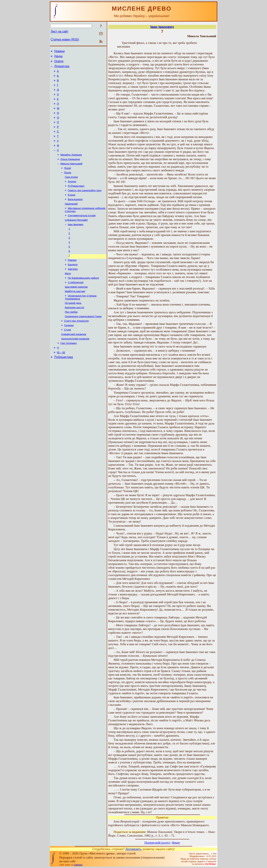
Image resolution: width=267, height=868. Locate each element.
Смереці (78, 865)
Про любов (71, 337)
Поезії (68, 182)
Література (62, 68)
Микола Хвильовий (71, 177)
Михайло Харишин (71, 167)
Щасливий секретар (76, 310)
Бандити (73, 286)
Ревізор (72, 281)
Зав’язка (73, 291)
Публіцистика (64, 387)
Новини (60, 52)
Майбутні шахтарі (75, 315)
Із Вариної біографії (76, 238)
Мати (68, 296)
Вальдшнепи (75, 216)
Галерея (69, 352)
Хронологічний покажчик (75, 366)
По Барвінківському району (84, 301)
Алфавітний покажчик (74, 361)
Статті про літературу (77, 347)
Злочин (72, 196)
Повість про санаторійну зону (85, 206)
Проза (68, 187)
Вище (176, 843)
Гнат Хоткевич (69, 371)
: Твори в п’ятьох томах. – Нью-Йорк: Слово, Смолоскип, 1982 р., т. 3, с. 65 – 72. (162, 834)
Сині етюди (71, 191)
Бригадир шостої (75, 332)
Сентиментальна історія (82, 233)
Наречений (71, 220)
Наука (59, 57)
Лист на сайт (60, 31)
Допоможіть (133, 849)
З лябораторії (76, 305)
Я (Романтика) (76, 201)
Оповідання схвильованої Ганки (83, 342)
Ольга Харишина (70, 172)
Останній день (73, 328)
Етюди (72, 211)
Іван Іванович (76, 243)
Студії (68, 357)
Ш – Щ (61, 381)
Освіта (59, 63)
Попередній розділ (157, 843)
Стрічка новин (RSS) (65, 39)
